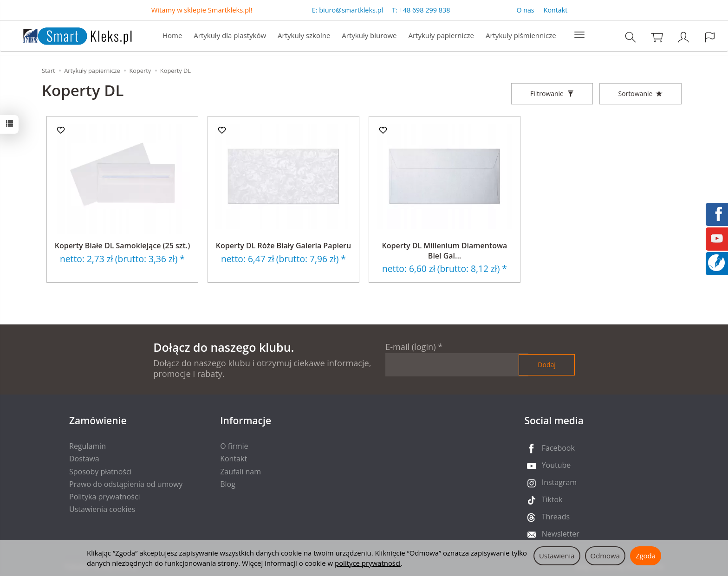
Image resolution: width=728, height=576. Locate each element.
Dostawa (84, 459)
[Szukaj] (630, 37)
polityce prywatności (368, 563)
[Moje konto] (683, 37)
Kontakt (556, 10)
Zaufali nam (240, 472)
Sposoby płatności (101, 472)
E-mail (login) (410, 347)
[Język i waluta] (710, 37)
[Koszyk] (657, 37)
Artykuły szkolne (304, 35)
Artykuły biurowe (369, 35)
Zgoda (646, 556)
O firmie (234, 446)
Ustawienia (557, 556)
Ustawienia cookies (102, 509)
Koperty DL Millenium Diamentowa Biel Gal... (445, 251)
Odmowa (605, 556)
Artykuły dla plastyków (230, 35)
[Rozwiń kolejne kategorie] (579, 35)
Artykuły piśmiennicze (521, 35)
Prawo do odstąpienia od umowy (126, 484)
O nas (525, 10)
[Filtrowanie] (552, 94)
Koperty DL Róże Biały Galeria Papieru (283, 246)
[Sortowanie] (640, 94)
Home (172, 35)
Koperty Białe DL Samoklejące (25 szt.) (123, 246)
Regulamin (88, 446)
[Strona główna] (68, 35)
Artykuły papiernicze (441, 35)
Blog (228, 484)
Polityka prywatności (105, 497)
